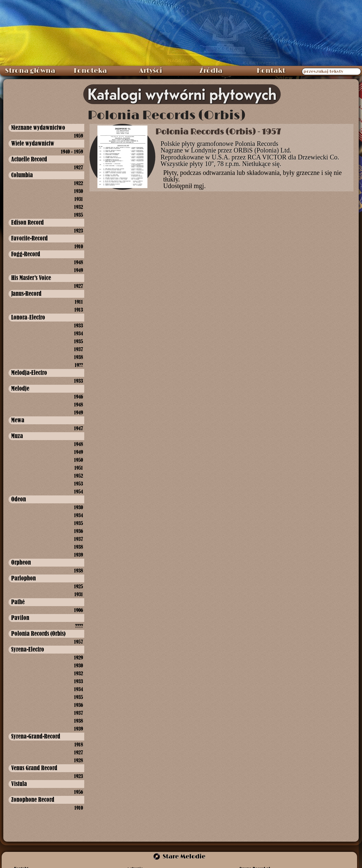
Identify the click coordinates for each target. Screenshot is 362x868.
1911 (79, 302)
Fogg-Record (26, 254)
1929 (78, 658)
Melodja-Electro (29, 373)
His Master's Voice (31, 278)
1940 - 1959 (72, 152)
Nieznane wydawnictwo (38, 128)
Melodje (20, 389)
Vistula (19, 784)
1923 (78, 231)
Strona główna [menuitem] (30, 71)
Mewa (18, 420)
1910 (79, 246)
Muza (17, 436)
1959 (78, 136)
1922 (78, 183)
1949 (78, 270)
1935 (78, 215)
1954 (78, 491)
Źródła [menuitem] (211, 71)
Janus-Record (26, 294)
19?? (79, 365)
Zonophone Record (33, 800)
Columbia (22, 175)
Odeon (19, 499)
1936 (78, 531)
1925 (78, 586)
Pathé (18, 602)
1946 (78, 397)
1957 (78, 642)
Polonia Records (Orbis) (38, 634)
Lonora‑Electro (28, 317)
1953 (78, 484)
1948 (78, 262)
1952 (78, 476)
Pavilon (20, 618)
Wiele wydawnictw (33, 143)
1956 (78, 792)
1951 (79, 468)
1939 (78, 555)
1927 (78, 167)
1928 (78, 760)
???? (79, 626)
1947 (78, 428)
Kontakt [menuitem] (271, 71)
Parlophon (24, 578)
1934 (78, 333)
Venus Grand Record (34, 768)
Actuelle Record (29, 159)
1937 (78, 349)
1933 (78, 325)
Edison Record (27, 223)
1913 (79, 310)
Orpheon (21, 562)
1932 (78, 207)
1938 (78, 357)
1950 (78, 460)
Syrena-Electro (28, 649)
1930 (78, 191)
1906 (78, 610)
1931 (79, 199)
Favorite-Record (29, 238)
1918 (79, 744)
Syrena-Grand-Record (36, 736)
